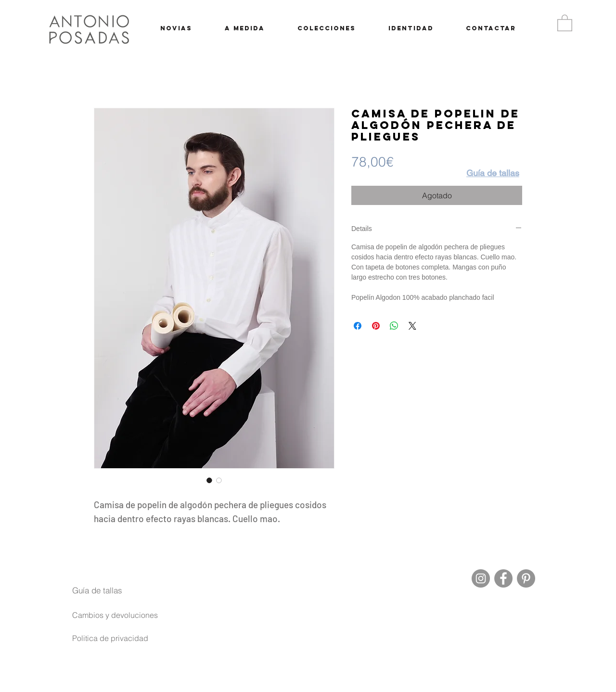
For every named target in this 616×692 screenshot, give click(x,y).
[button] (565, 22)
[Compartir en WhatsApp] (394, 326)
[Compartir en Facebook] (358, 326)
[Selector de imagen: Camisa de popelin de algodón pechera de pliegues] (209, 480)
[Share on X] (412, 326)
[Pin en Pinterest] (376, 326)
